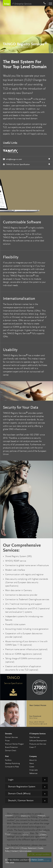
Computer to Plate (12, 767)
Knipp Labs (34, 770)
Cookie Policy (13, 848)
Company (33, 756)
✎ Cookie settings (41, 860)
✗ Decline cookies (18, 860)
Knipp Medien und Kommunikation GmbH (7, 3)
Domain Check (11, 751)
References (33, 773)
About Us (33, 760)
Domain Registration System (22, 787)
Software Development (38, 741)
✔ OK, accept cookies (39, 854)
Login (11, 780)
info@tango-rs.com (28, 154)
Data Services (34, 737)
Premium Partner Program (15, 744)
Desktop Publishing (12, 764)
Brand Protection (11, 747)
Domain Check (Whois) (19, 794)
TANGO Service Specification (16, 164)
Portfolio (8, 760)
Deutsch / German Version (21, 800)
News (32, 764)
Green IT (33, 747)
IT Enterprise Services (22, 4)
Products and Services (38, 744)
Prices (7, 741)
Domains (9, 734)
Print (7, 756)
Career (32, 767)
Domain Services (11, 737)
